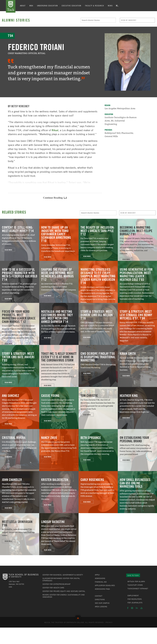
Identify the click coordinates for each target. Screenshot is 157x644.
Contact (99, 596)
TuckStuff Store (135, 585)
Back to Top (79, 618)
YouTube (141, 608)
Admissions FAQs (102, 589)
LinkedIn (137, 608)
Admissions (100, 578)
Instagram (132, 608)
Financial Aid (101, 582)
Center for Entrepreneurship (56, 584)
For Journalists (135, 603)
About (23, 6)
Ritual (55, 130)
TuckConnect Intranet (138, 589)
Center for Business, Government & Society (63, 575)
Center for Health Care (53, 588)
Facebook (128, 608)
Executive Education (71, 6)
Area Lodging (101, 607)
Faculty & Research (95, 6)
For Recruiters (135, 599)
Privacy (109, 622)
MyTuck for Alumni (136, 581)
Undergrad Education (47, 6)
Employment (133, 596)
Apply (97, 575)
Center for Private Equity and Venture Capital (64, 591)
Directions (100, 599)
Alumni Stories (16, 20)
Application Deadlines (105, 585)
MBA (31, 6)
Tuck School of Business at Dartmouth (11, 6)
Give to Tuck (133, 575)
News (110, 6)
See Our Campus (102, 603)
